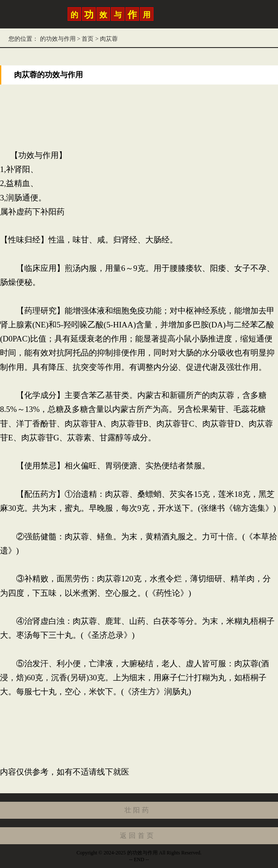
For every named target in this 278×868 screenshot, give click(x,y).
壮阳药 (138, 810)
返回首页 (138, 836)
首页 (88, 39)
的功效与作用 (58, 39)
